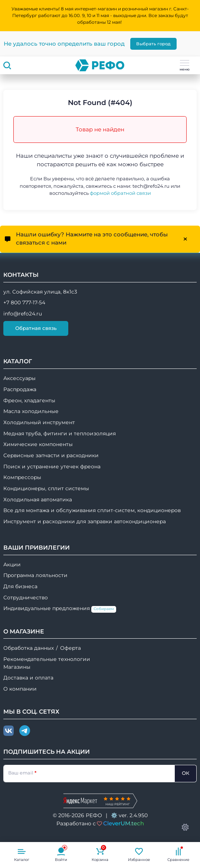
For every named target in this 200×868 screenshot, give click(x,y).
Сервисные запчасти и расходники (51, 455)
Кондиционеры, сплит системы (46, 488)
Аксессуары (19, 378)
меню (185, 66)
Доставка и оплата (28, 678)
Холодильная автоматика (38, 499)
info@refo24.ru (23, 314)
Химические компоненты (38, 444)
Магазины (17, 667)
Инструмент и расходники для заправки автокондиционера (85, 521)
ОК (186, 773)
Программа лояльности (35, 575)
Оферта (71, 648)
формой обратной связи (120, 193)
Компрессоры (22, 477)
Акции (12, 564)
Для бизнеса (20, 586)
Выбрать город (153, 44)
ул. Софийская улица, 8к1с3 (40, 292)
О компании (20, 689)
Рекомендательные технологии (47, 659)
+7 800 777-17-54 (24, 302)
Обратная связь (36, 328)
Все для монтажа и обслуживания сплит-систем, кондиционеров (92, 510)
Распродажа (20, 389)
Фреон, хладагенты (29, 400)
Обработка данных (29, 648)
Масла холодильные (31, 411)
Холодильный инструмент (39, 422)
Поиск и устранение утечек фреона (52, 466)
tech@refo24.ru (151, 186)
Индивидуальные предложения (60, 609)
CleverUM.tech (124, 823)
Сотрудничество (26, 597)
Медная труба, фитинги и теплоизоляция (60, 433)
